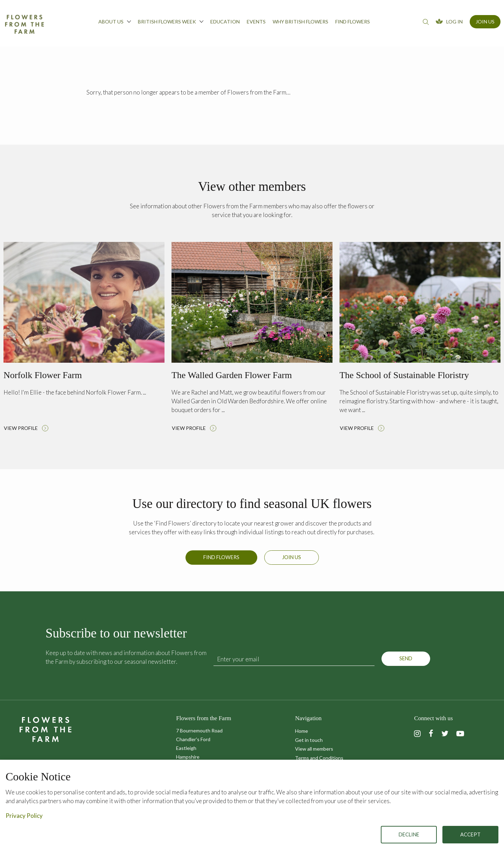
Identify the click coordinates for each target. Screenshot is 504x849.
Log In (454, 22)
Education (225, 22)
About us (115, 21)
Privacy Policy (24, 816)
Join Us (485, 22)
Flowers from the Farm (24, 24)
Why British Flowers (300, 22)
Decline (409, 834)
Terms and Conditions (319, 758)
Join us (292, 561)
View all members (314, 749)
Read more (84, 339)
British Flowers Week (171, 21)
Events (256, 22)
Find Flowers (221, 561)
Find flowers (353, 22)
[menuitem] (115, 23)
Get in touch (309, 740)
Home (302, 731)
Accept (470, 834)
